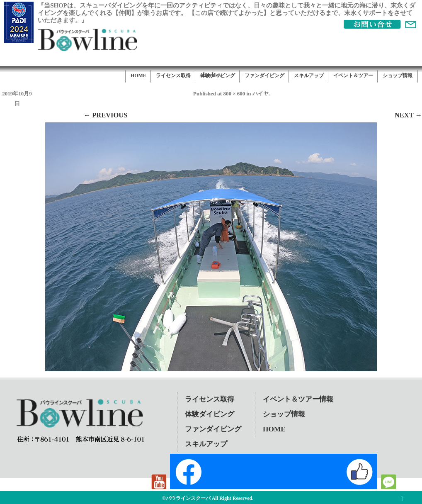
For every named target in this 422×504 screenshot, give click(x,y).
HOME (138, 75)
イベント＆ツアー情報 (298, 399)
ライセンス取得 (173, 75)
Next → (408, 115)
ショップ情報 (398, 75)
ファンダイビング (264, 75)
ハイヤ (261, 94)
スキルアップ (309, 75)
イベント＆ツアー (353, 75)
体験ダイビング (218, 75)
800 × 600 (234, 94)
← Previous (106, 115)
